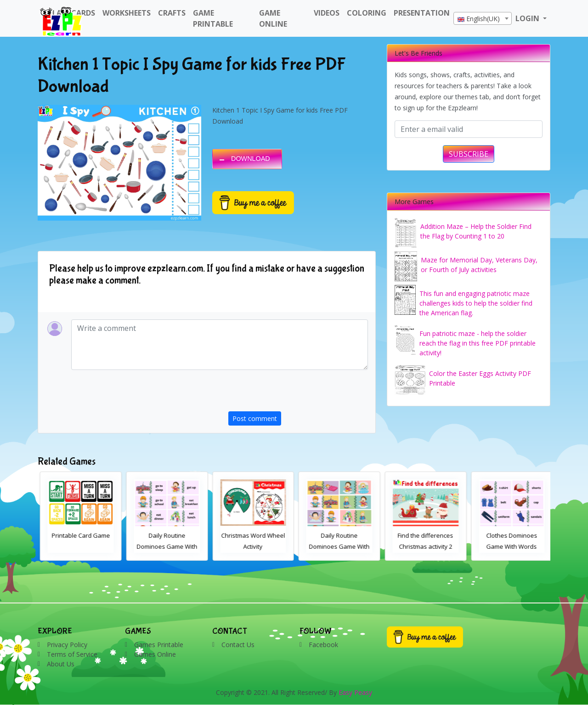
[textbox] (483, 19)
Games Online (155, 654)
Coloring (367, 13)
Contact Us (238, 645)
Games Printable (159, 645)
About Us (61, 664)
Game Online (273, 18)
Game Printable (213, 18)
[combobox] (483, 18)
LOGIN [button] (528, 18)
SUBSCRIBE (469, 154)
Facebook (323, 645)
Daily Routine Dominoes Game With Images (422, 546)
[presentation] (298, 393)
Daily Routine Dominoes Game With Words (249, 546)
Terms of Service (72, 654)
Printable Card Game (163, 535)
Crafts (172, 13)
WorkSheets (127, 13)
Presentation (422, 13)
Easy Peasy (355, 692)
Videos (327, 13)
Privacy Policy (67, 645)
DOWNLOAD (251, 159)
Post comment (255, 418)
